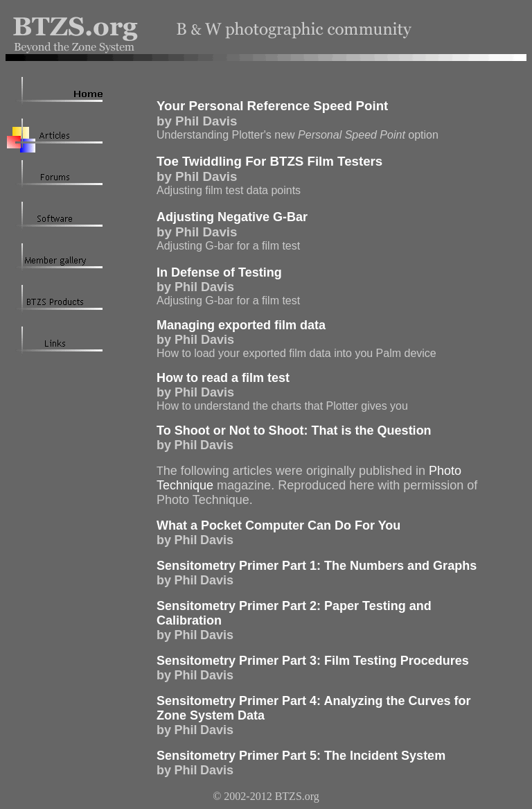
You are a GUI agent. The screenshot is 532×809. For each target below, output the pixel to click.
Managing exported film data (241, 325)
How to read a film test (223, 378)
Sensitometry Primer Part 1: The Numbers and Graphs (317, 566)
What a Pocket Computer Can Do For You (278, 525)
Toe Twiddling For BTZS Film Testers (269, 161)
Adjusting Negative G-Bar (232, 217)
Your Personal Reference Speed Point (272, 106)
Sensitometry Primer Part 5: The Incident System (301, 756)
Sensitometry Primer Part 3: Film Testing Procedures (313, 661)
